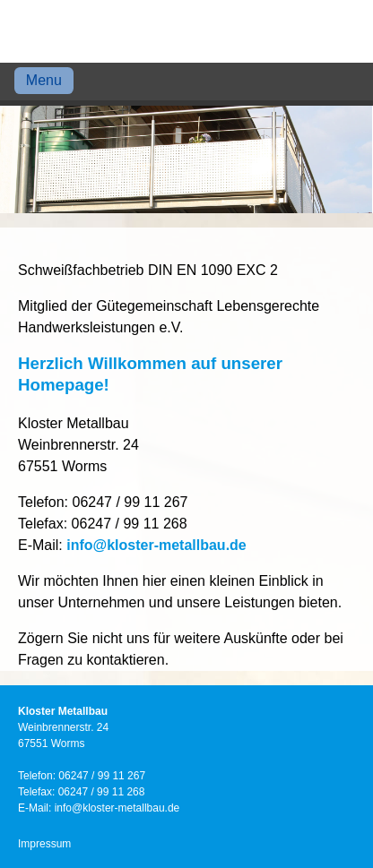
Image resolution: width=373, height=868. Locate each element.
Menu (44, 80)
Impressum (44, 844)
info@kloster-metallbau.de (156, 545)
